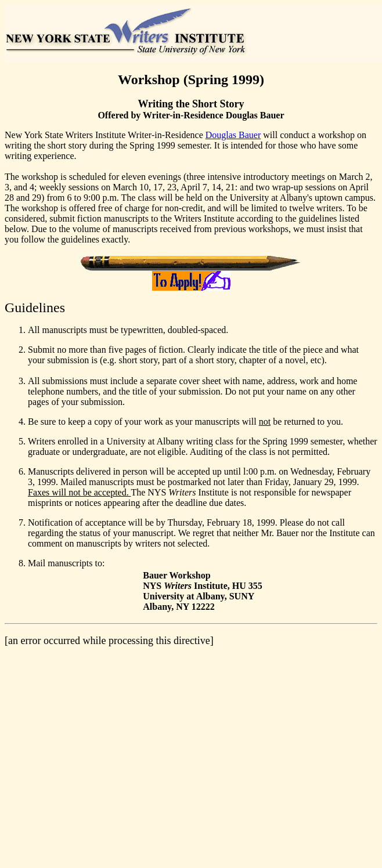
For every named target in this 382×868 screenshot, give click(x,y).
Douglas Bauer (233, 135)
